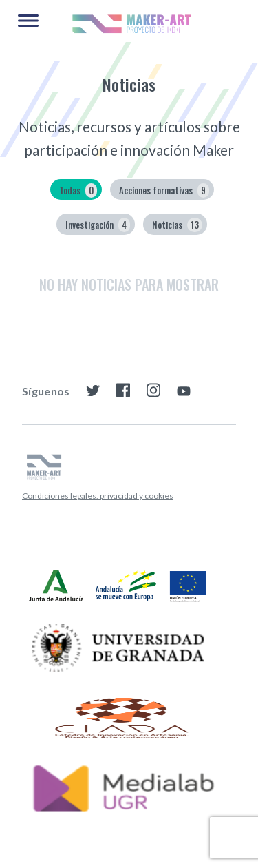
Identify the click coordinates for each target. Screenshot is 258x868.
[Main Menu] (28, 21)
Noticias (177, 225)
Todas (78, 190)
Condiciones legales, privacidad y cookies (98, 496)
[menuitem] (98, 496)
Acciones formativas (164, 190)
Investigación (98, 225)
